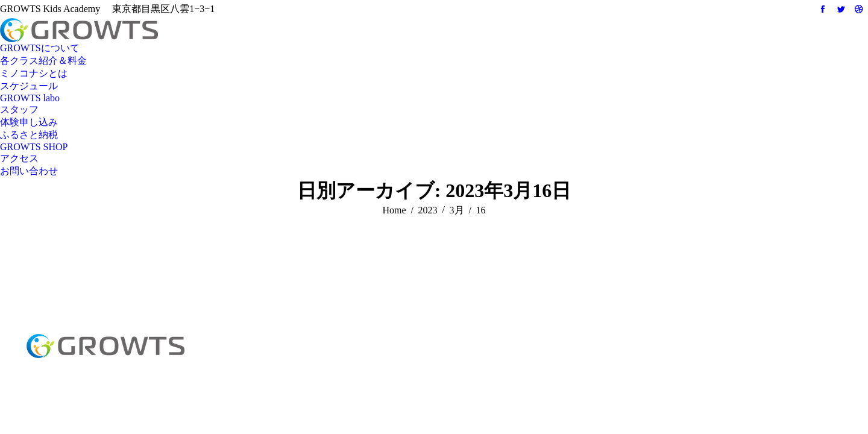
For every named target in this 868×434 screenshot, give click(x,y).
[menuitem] (40, 49)
